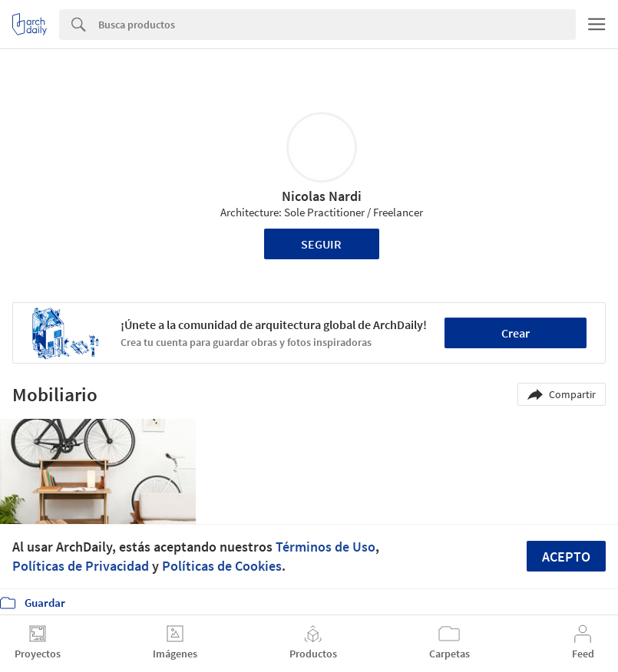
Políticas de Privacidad (81, 566)
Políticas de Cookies (222, 566)
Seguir (321, 244)
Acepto (566, 557)
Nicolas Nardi (322, 196)
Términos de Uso (326, 547)
